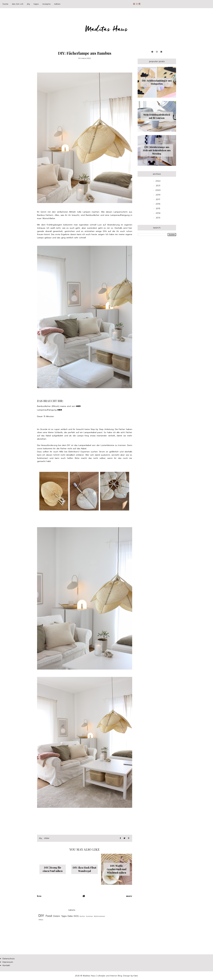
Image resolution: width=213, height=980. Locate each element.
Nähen (57, 4)
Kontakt (6, 965)
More (129, 896)
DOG (76, 916)
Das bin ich (18, 4)
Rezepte (47, 4)
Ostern (57, 916)
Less (39, 896)
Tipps (36, 4)
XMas (41, 920)
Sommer (89, 916)
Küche (82, 916)
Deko (70, 916)
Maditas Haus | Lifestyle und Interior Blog (102, 976)
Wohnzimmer (100, 916)
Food (49, 916)
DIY (28, 4)
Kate (136, 976)
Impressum (8, 962)
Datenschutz (9, 959)
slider (47, 838)
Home (6, 4)
